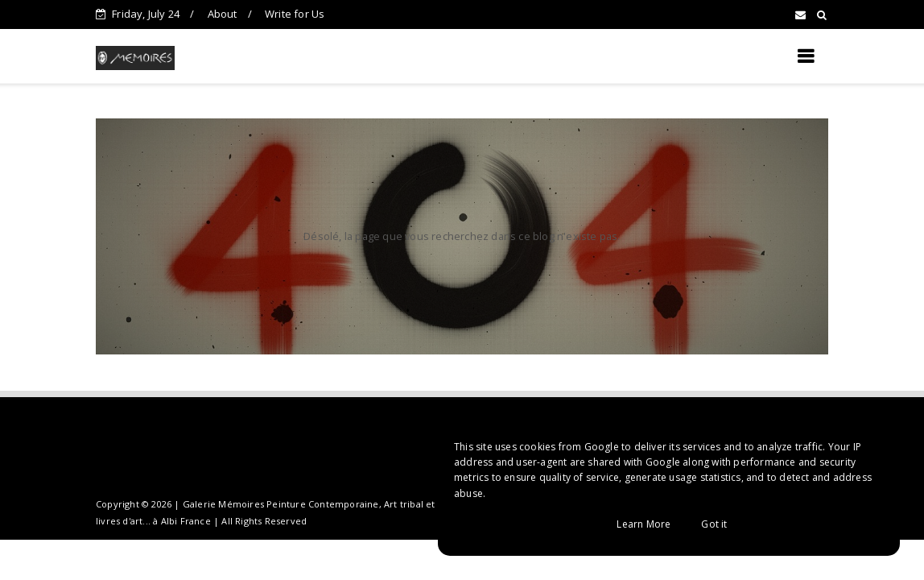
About (223, 14)
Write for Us (295, 14)
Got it (714, 524)
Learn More (643, 524)
